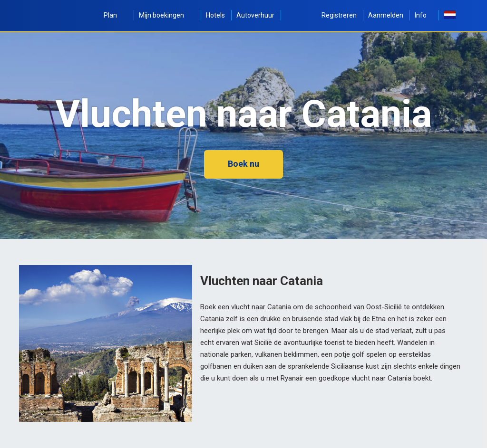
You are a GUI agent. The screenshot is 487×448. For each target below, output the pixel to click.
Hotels (215, 15)
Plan (116, 15)
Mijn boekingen (167, 15)
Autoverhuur (255, 15)
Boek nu (243, 164)
